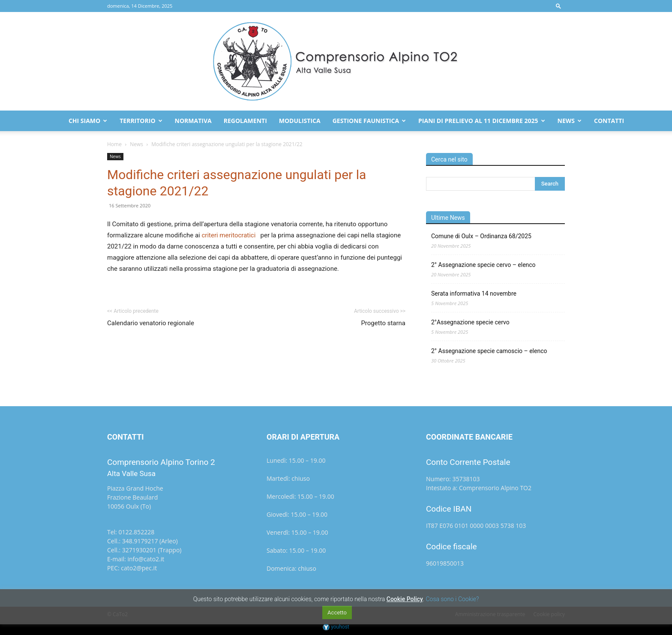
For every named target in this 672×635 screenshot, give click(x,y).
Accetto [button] (337, 613)
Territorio (141, 121)
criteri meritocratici (228, 235)
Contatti (609, 121)
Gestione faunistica (369, 121)
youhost (336, 627)
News (570, 121)
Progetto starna (383, 323)
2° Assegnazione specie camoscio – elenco (489, 351)
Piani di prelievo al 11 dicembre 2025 (481, 121)
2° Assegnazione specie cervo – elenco (483, 265)
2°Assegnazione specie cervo (470, 322)
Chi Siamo (88, 121)
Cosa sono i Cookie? (453, 599)
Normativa (193, 121)
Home (114, 144)
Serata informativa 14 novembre (474, 294)
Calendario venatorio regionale (151, 323)
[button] (558, 6)
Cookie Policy (405, 599)
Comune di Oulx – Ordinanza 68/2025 (481, 236)
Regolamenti (245, 121)
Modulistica (300, 121)
